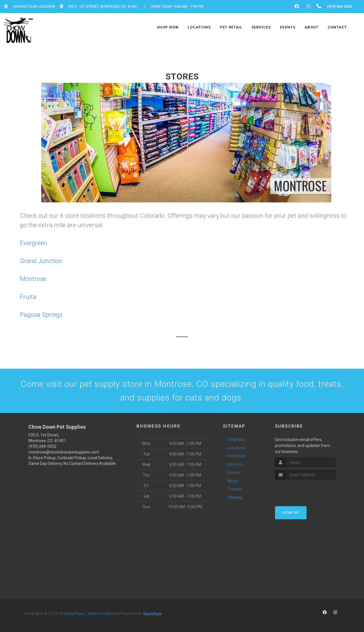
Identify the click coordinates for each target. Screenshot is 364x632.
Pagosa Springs (41, 315)
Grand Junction (41, 261)
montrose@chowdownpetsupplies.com (64, 452)
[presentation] (305, 490)
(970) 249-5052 (42, 446)
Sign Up (291, 513)
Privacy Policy (73, 613)
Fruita (28, 297)
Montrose (33, 279)
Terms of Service (103, 613)
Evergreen (34, 243)
